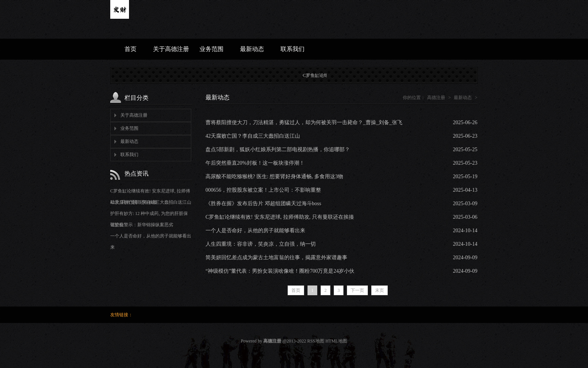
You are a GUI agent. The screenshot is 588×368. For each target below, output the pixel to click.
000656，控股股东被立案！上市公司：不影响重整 (263, 190)
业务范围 (211, 49)
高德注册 (436, 98)
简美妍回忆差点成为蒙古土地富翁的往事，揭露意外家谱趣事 (276, 258)
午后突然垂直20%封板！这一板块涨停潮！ (255, 163)
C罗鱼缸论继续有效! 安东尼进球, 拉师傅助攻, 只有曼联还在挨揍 (280, 217)
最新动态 (252, 49)
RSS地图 (316, 341)
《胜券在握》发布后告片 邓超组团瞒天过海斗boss (263, 204)
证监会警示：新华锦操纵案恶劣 (142, 225)
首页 (130, 49)
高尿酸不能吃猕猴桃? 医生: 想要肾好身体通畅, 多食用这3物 (274, 176)
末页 (379, 290)
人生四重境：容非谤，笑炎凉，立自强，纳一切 (261, 244)
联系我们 (292, 49)
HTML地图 (336, 341)
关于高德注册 (171, 49)
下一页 (357, 290)
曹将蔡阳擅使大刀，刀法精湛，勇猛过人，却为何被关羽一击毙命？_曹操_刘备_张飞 (304, 122)
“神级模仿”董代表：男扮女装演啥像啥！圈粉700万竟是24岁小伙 (280, 271)
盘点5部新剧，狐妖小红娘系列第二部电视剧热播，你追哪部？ (278, 149)
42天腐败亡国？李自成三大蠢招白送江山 (151, 202)
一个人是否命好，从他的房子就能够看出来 (255, 231)
